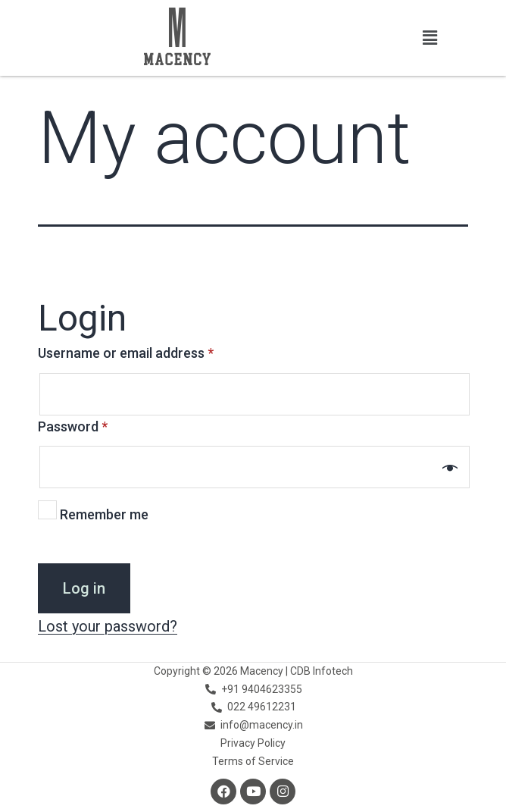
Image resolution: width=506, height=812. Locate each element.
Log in (84, 588)
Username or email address (126, 353)
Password (73, 426)
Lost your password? (108, 626)
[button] (430, 38)
